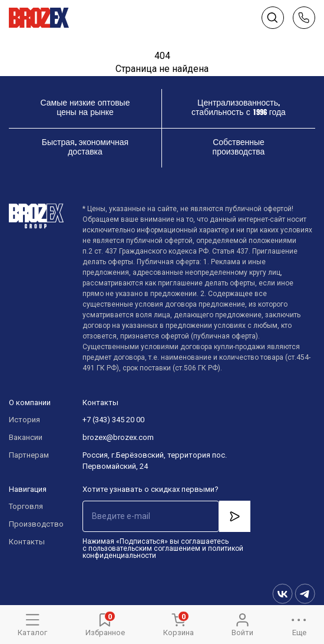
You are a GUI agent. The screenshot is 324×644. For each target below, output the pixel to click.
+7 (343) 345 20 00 (113, 420)
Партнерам (29, 455)
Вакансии (26, 437)
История (24, 420)
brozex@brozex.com (118, 437)
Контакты (27, 542)
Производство (34, 524)
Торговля (26, 506)
